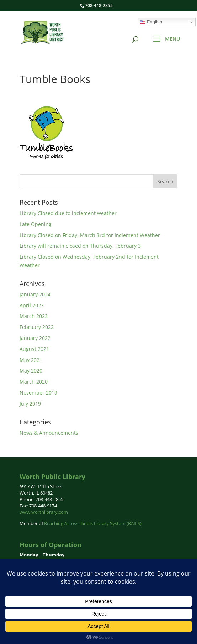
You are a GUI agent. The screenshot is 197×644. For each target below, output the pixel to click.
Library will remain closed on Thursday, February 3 (80, 246)
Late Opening (36, 224)
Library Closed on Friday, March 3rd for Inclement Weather (90, 235)
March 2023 (34, 316)
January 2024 (35, 294)
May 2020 (31, 371)
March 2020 (34, 382)
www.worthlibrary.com (44, 512)
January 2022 (35, 338)
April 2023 (32, 305)
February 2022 (37, 327)
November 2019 (38, 393)
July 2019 (30, 404)
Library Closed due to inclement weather (68, 213)
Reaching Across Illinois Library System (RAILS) (93, 523)
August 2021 (34, 349)
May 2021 (31, 360)
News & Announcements (49, 433)
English (151, 22)
